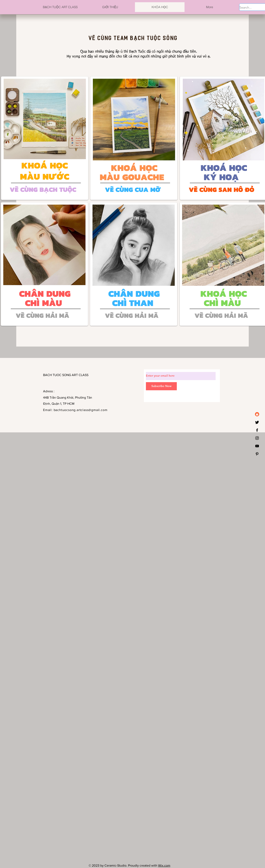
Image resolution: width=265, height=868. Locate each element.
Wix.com (164, 865)
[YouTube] (257, 446)
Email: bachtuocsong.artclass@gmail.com (75, 410)
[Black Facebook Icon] (257, 430)
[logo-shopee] (257, 414)
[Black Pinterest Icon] (257, 454)
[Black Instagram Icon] (257, 438)
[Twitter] (257, 422)
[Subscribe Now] (161, 386)
